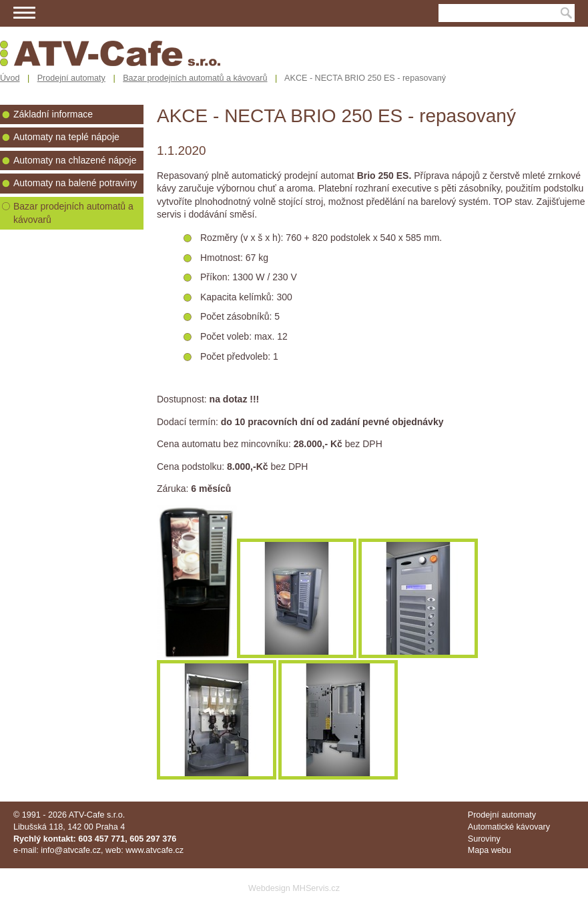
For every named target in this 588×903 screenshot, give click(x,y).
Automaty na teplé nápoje (66, 137)
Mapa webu (490, 850)
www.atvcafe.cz (155, 850)
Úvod (10, 78)
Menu (24, 13)
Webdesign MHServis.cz (294, 888)
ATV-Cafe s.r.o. (97, 815)
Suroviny (484, 839)
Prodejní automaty (71, 78)
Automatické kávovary (509, 827)
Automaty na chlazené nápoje (75, 160)
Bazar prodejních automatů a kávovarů (195, 78)
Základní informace (53, 114)
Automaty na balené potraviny (75, 183)
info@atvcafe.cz (71, 850)
